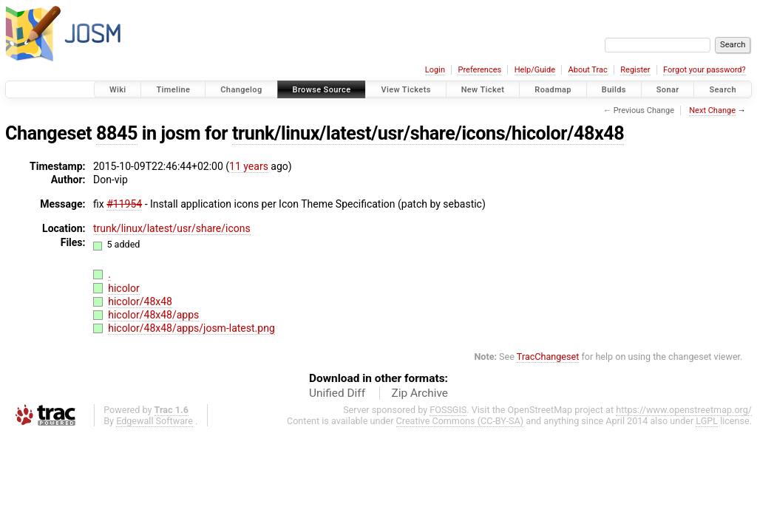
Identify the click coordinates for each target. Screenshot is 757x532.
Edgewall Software (155, 421)
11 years (249, 166)
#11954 (124, 204)
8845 (117, 133)
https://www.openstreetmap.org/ (684, 410)
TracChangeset (548, 357)
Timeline (173, 90)
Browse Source (322, 90)
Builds (614, 90)
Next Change (712, 110)
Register (635, 70)
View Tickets (405, 90)
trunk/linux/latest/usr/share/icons (172, 228)
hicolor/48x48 (140, 301)
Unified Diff (337, 393)
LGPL (707, 421)
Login (435, 70)
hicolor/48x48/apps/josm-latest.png (191, 328)
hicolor (124, 288)
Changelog (241, 90)
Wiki (118, 90)
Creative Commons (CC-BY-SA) (460, 421)
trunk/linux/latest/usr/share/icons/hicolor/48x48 (428, 133)
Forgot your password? (705, 70)
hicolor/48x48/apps (153, 315)
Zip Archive (420, 393)
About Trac (588, 70)
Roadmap (553, 90)
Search (723, 90)
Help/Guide (535, 70)
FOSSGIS (448, 410)
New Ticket (483, 90)
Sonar (668, 90)
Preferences (479, 70)
